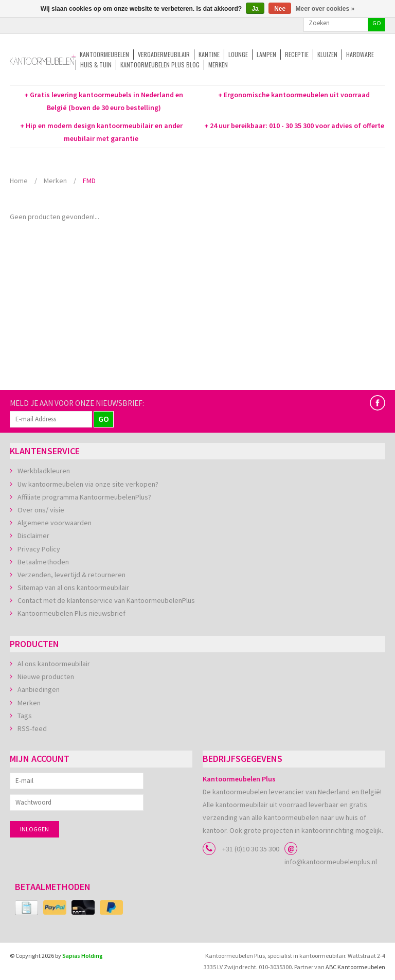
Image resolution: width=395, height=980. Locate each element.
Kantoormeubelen (104, 54)
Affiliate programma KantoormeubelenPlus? (84, 497)
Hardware (360, 54)
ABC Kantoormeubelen (355, 967)
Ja (255, 9)
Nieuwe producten (46, 676)
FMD (89, 181)
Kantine (209, 54)
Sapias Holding (83, 956)
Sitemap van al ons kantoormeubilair (73, 587)
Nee (280, 9)
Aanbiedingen (39, 689)
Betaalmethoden (43, 562)
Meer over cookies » (325, 9)
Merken (218, 65)
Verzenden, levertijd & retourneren (71, 575)
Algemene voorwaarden (55, 523)
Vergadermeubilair (164, 54)
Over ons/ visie (41, 510)
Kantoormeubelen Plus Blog (160, 65)
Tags (25, 716)
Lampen (266, 54)
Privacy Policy (39, 549)
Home (19, 181)
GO (377, 23)
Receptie (297, 54)
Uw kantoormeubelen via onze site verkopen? (88, 484)
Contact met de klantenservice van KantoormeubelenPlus (106, 600)
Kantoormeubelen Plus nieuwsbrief (71, 613)
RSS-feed (32, 728)
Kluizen (327, 54)
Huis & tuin (96, 65)
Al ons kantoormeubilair (54, 664)
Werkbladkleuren (44, 471)
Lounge (238, 54)
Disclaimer (33, 536)
